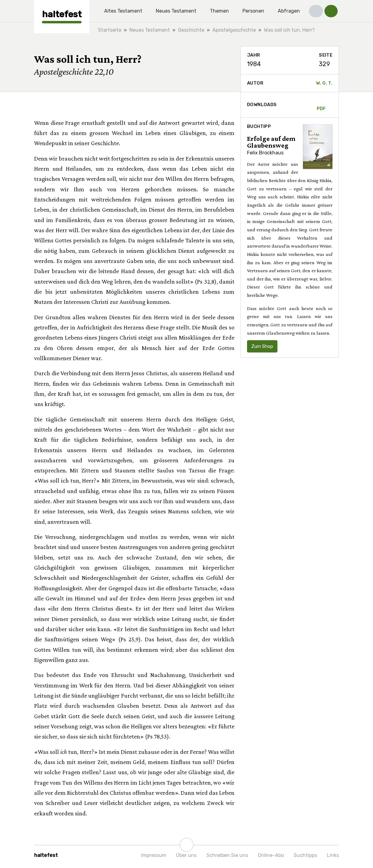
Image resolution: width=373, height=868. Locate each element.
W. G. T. (324, 83)
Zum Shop (262, 346)
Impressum (154, 855)
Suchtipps (305, 855)
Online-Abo (271, 855)
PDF (321, 105)
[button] (316, 11)
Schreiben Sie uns (227, 855)
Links (333, 855)
